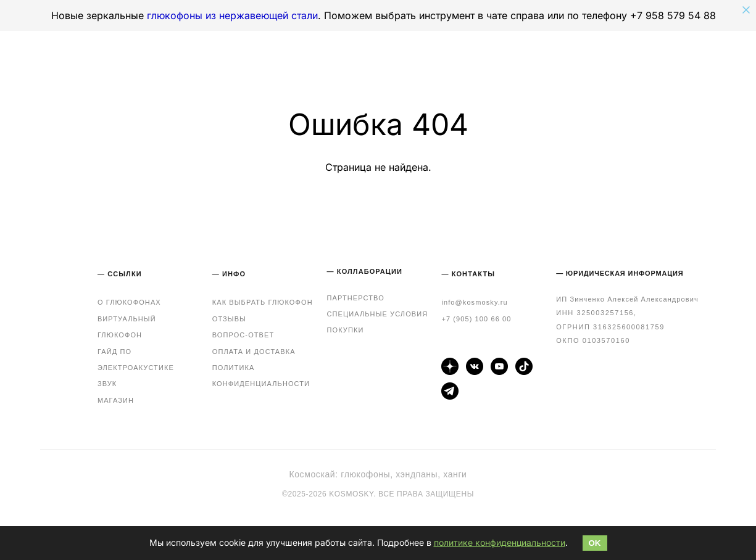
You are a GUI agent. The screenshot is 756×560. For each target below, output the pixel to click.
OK (595, 543)
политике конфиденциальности (500, 542)
